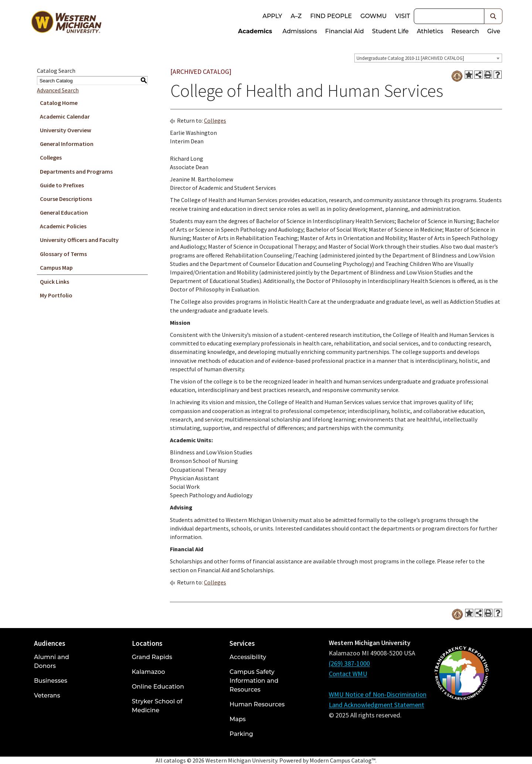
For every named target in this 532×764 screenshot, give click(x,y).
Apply (272, 16)
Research (465, 31)
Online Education (158, 687)
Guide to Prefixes (62, 185)
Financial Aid (345, 31)
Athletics (430, 31)
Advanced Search (58, 90)
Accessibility (248, 657)
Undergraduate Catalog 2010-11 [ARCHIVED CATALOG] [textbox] (410, 58)
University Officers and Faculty (79, 240)
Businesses (51, 681)
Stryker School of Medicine (157, 706)
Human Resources (257, 704)
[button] (493, 16)
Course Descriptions (66, 199)
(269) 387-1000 (349, 663)
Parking (241, 734)
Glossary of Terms (63, 254)
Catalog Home (59, 103)
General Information (67, 144)
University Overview (66, 130)
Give (494, 31)
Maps (238, 719)
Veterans (47, 695)
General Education (64, 212)
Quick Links (54, 282)
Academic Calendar (65, 116)
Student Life (390, 31)
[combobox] (428, 58)
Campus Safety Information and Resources (254, 681)
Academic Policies (63, 226)
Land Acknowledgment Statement (376, 705)
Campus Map (56, 267)
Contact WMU (348, 674)
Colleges (51, 157)
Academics (255, 31)
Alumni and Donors (52, 661)
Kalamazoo (149, 672)
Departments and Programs (76, 171)
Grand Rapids (152, 657)
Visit (403, 16)
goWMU (373, 16)
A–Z (296, 16)
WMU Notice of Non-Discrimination (378, 694)
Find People (331, 16)
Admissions (300, 31)
